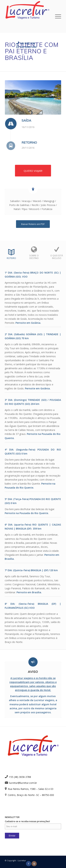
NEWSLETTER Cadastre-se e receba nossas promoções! (33, 822)
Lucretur (22, 860)
